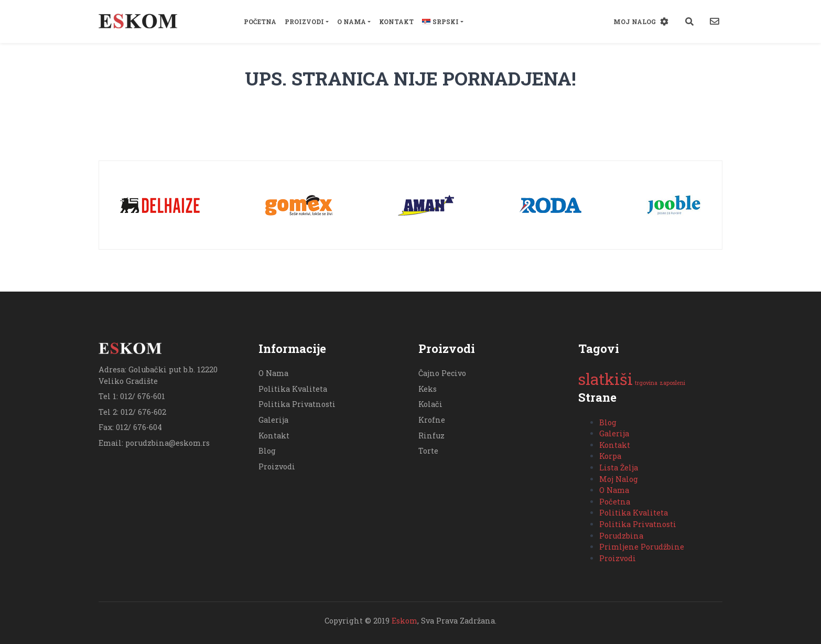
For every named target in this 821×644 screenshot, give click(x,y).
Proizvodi (304, 22)
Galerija (273, 420)
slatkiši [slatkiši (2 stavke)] (606, 379)
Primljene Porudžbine (642, 547)
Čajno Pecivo (442, 373)
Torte (428, 451)
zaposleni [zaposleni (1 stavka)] (672, 383)
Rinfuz (431, 436)
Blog (267, 451)
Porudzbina (621, 536)
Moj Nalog (635, 22)
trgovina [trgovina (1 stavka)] (646, 383)
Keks (428, 389)
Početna (260, 22)
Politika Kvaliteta (293, 389)
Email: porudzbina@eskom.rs (154, 443)
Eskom (404, 621)
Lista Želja (619, 468)
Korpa (610, 456)
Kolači (430, 404)
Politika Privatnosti (297, 404)
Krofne (432, 420)
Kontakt (396, 22)
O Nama (352, 22)
